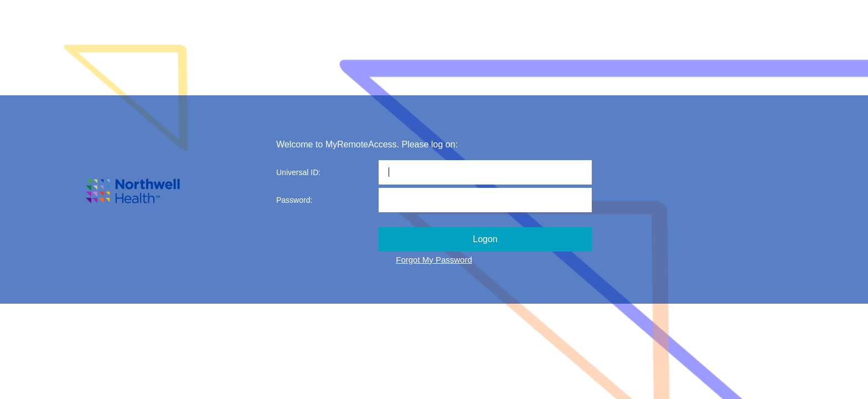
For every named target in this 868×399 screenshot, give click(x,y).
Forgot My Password (434, 260)
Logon (485, 239)
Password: (294, 200)
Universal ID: (298, 172)
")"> (434, 267)
